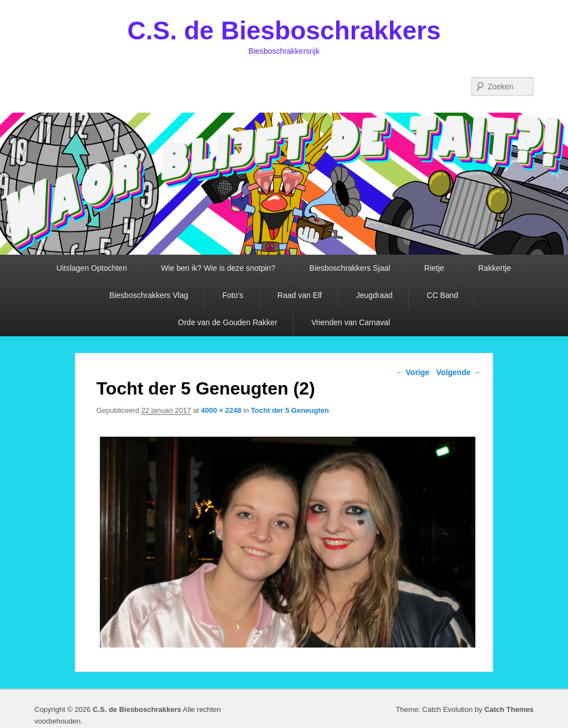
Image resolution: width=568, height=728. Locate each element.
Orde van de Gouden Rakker (228, 322)
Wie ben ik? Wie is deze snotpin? (218, 268)
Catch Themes (509, 709)
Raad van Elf (300, 295)
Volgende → (459, 372)
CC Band (442, 295)
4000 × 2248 (221, 410)
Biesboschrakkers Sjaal (350, 268)
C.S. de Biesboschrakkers (284, 31)
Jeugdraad (374, 295)
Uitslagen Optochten (92, 268)
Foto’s (233, 295)
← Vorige (413, 372)
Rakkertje (495, 268)
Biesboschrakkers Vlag (149, 295)
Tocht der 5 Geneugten (290, 410)
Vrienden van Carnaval (351, 322)
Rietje (434, 268)
